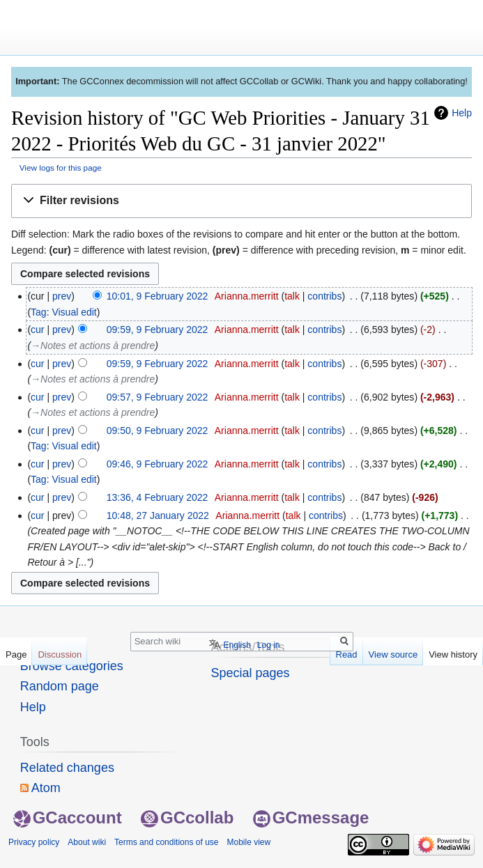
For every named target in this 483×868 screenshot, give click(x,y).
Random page (60, 686)
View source (393, 654)
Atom (46, 788)
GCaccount (68, 817)
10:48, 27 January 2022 (158, 516)
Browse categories (72, 666)
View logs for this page (61, 168)
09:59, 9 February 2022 (158, 330)
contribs (324, 296)
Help (462, 113)
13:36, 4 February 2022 (158, 497)
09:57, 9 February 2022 (158, 397)
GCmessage (311, 817)
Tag (39, 312)
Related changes (67, 768)
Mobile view (248, 842)
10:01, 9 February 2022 (158, 296)
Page (16, 654)
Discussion (60, 654)
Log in (269, 645)
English (237, 645)
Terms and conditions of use (166, 842)
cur (37, 330)
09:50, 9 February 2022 (158, 431)
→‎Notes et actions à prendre (93, 346)
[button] (242, 201)
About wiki (87, 842)
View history (453, 654)
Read (347, 654)
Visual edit (74, 312)
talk (292, 296)
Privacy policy (34, 842)
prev (62, 296)
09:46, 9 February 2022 (158, 464)
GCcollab (187, 817)
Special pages (251, 673)
